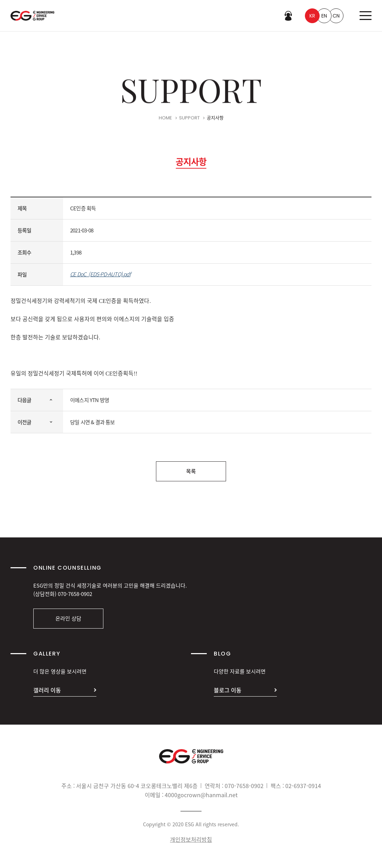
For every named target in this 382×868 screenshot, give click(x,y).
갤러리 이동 (47, 690)
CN (336, 16)
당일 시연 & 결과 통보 (93, 422)
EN (324, 16)
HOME (165, 119)
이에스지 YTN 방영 (90, 400)
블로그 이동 (228, 690)
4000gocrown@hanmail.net (201, 795)
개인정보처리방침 (191, 839)
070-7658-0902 (75, 594)
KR (312, 16)
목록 (191, 471)
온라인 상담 (68, 618)
